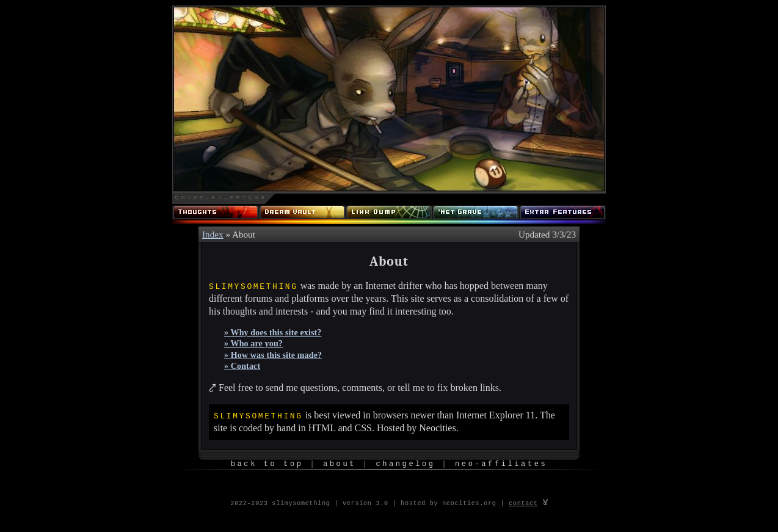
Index (213, 234)
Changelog (405, 464)
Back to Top (267, 464)
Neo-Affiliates (501, 464)
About (340, 464)
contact (523, 503)
